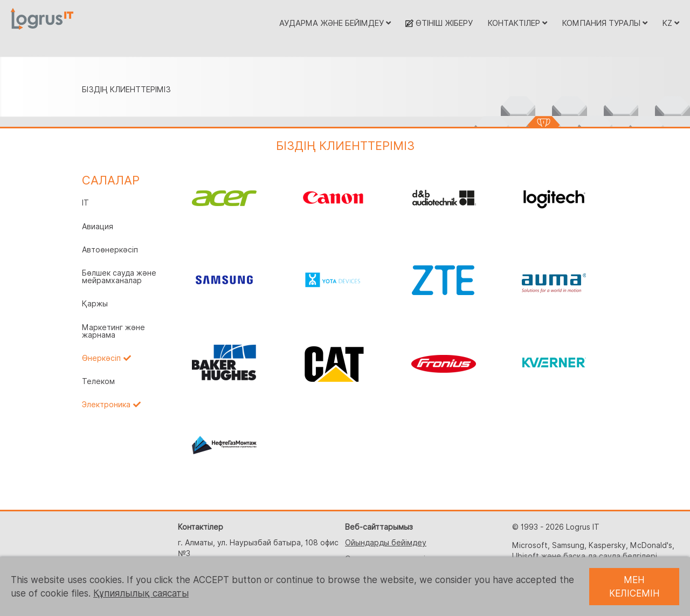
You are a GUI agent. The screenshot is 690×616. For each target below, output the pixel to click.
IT (85, 203)
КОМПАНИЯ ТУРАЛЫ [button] (605, 23)
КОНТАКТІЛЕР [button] (517, 23)
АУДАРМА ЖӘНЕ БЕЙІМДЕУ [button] (335, 23)
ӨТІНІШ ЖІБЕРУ (439, 23)
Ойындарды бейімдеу (386, 543)
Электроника (106, 405)
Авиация (98, 227)
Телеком (98, 381)
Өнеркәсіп (101, 358)
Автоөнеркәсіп (110, 250)
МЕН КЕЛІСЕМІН (634, 586)
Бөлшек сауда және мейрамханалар (119, 277)
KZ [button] (671, 23)
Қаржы (95, 304)
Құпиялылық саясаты (141, 593)
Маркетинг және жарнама (113, 331)
